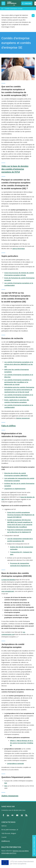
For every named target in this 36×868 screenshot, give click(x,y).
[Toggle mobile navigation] (3, 3)
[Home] (12, 3)
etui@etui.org (6, 841)
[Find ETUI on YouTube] (17, 815)
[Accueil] (2, 9)
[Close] (33, 16)
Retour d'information (34, 846)
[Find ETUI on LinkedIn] (8, 815)
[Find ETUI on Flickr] (13, 815)
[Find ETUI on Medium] (22, 815)
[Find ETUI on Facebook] (3, 815)
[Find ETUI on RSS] (26, 815)
